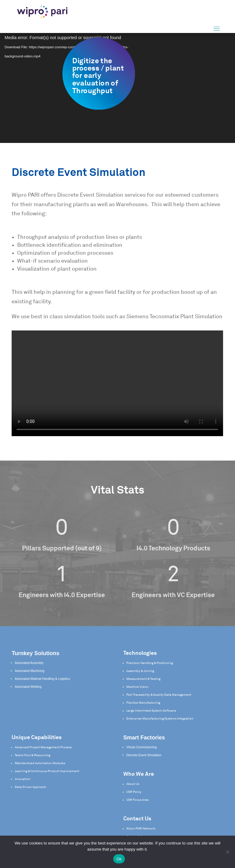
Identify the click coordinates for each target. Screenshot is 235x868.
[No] (227, 852)
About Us (133, 784)
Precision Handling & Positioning (150, 663)
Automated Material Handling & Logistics (42, 679)
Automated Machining (30, 671)
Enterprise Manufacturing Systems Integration (160, 719)
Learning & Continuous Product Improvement (47, 771)
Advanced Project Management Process (43, 747)
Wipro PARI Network (141, 829)
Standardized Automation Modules (40, 763)
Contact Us (137, 819)
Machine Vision (137, 687)
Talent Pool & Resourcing (32, 755)
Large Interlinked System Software (151, 711)
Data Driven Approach (30, 787)
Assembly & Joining (140, 671)
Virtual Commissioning (142, 747)
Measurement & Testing (143, 679)
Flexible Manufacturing (143, 703)
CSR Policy (134, 792)
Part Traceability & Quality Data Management (159, 695)
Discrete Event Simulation (144, 755)
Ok (119, 859)
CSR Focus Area (138, 800)
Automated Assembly (29, 663)
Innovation (22, 779)
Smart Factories (144, 738)
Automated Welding (28, 687)
